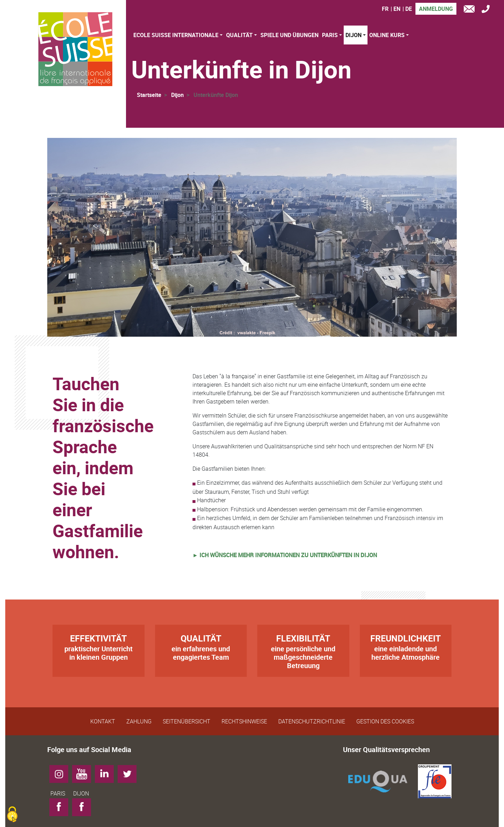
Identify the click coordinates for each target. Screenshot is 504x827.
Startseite (149, 95)
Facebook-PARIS (61, 809)
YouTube (84, 771)
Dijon (353, 35)
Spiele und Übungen (289, 35)
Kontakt (103, 721)
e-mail (471, 10)
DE (409, 9)
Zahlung (139, 721)
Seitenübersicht (187, 721)
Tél (487, 10)
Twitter (130, 771)
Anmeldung (436, 9)
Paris (330, 35)
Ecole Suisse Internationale (176, 35)
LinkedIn (107, 771)
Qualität (239, 35)
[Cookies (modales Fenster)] (12, 815)
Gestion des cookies (385, 721)
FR (385, 9)
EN (397, 9)
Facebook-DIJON (84, 809)
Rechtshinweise (244, 721)
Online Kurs (387, 35)
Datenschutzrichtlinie (312, 721)
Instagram (61, 771)
